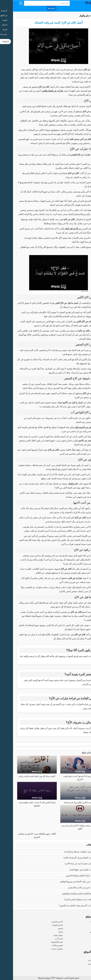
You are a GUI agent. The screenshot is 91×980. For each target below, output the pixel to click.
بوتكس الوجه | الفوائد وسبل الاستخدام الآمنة (69, 858)
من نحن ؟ (85, 957)
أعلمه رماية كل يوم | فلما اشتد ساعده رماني (24, 776)
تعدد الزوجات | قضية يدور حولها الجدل (72, 870)
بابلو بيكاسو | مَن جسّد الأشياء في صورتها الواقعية (67, 882)
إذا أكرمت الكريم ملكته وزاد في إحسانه (67, 802)
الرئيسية (82, 16)
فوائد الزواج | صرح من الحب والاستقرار (71, 888)
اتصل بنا (85, 967)
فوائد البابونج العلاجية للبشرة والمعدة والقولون (68, 894)
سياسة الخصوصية (81, 964)
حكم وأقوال (71, 16)
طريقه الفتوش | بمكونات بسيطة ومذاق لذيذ (69, 852)
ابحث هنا (39, 8)
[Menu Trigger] (8, 3)
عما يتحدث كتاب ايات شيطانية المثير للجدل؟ (69, 899)
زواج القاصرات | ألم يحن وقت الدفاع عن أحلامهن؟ (67, 906)
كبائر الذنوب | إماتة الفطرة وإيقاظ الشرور (70, 876)
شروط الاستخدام (82, 960)
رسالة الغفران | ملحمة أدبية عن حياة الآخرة (70, 864)
